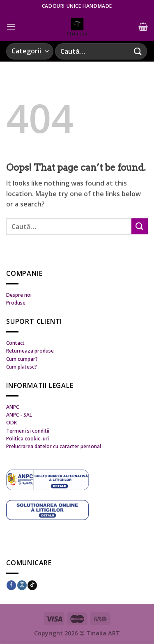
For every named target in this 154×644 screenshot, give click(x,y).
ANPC (13, 407)
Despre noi (19, 295)
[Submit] (138, 51)
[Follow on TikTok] (32, 585)
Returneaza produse (30, 351)
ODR (11, 423)
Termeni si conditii (28, 431)
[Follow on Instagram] (22, 585)
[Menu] (11, 26)
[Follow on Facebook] (11, 585)
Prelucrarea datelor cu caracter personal (54, 446)
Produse (16, 303)
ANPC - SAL (19, 415)
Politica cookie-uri (28, 439)
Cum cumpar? (22, 359)
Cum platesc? (22, 367)
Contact (15, 343)
